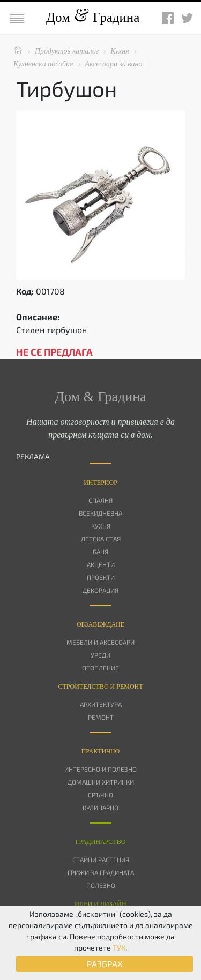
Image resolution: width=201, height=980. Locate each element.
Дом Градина (93, 17)
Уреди (100, 655)
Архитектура (101, 704)
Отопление (100, 668)
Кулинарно (100, 808)
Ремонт (101, 717)
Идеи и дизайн (100, 904)
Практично (101, 751)
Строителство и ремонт (100, 687)
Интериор (100, 483)
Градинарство (101, 842)
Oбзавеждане (100, 624)
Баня (100, 552)
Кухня (101, 526)
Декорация (100, 590)
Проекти (101, 577)
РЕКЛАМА (33, 457)
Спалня (100, 500)
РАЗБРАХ (105, 964)
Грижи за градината (101, 872)
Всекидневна (100, 513)
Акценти (101, 564)
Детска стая (101, 539)
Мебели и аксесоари (100, 642)
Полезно (101, 885)
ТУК (119, 948)
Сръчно (100, 795)
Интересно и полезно (100, 769)
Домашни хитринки (101, 782)
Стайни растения (101, 860)
